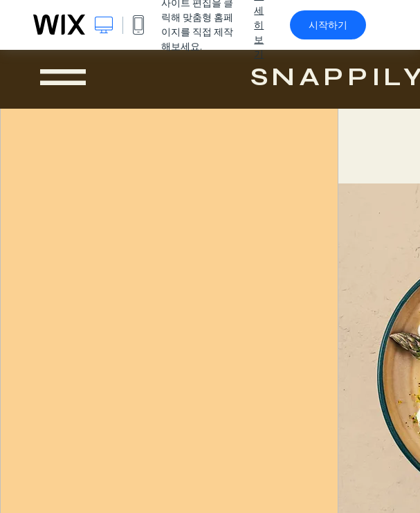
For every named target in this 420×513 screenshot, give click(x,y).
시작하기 (328, 25)
